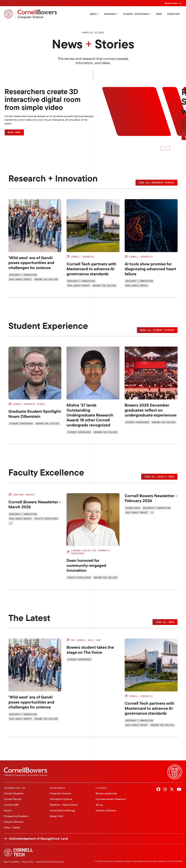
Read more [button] (14, 132)
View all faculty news (159, 477)
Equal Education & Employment (50, 862)
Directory (174, 14)
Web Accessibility (12, 862)
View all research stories (156, 183)
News (159, 14)
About (93, 14)
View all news (165, 622)
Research (110, 14)
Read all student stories (157, 330)
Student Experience (136, 14)
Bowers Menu (172, 3)
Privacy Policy (28, 862)
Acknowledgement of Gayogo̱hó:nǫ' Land (38, 839)
